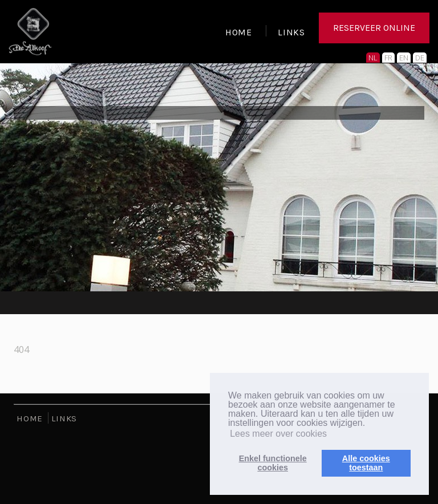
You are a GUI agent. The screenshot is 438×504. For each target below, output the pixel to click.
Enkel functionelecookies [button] (273, 463)
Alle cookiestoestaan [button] (366, 463)
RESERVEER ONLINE (374, 31)
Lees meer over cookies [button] (278, 434)
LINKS (291, 34)
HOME (239, 34)
